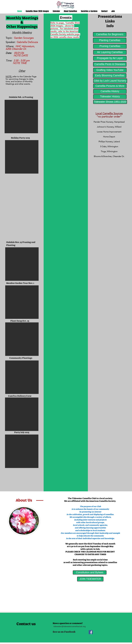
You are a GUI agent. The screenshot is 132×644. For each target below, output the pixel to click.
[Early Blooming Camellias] (110, 76)
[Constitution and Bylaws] (90, 573)
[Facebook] (91, 632)
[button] (21, 117)
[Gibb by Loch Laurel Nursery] (110, 81)
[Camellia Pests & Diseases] (110, 64)
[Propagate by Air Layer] (110, 58)
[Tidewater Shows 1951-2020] (110, 102)
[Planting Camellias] (110, 40)
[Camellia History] (110, 91)
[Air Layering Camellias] (110, 52)
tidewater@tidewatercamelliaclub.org (70, 626)
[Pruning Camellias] (110, 46)
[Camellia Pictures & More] (110, 86)
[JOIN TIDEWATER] (90, 579)
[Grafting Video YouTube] (110, 70)
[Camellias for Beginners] (110, 34)
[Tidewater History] (110, 97)
